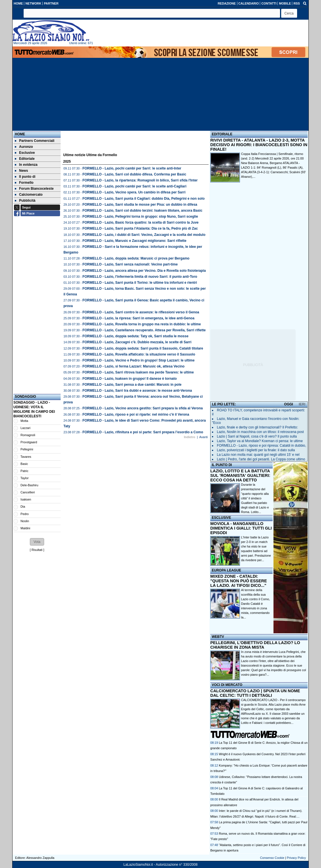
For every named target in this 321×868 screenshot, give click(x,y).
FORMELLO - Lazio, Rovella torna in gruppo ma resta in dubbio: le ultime (142, 324)
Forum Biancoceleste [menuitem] (34, 189)
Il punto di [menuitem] (25, 177)
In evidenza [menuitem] (26, 165)
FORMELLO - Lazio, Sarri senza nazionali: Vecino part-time (130, 264)
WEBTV (218, 637)
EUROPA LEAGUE (226, 570)
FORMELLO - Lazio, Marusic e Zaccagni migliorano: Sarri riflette (134, 241)
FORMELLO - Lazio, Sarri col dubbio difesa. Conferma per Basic (134, 174)
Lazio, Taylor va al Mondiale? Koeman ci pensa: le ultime (260, 441)
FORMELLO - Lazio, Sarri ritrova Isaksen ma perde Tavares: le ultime (138, 372)
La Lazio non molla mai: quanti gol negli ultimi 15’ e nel (258, 455)
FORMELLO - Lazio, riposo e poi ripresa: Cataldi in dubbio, (261, 446)
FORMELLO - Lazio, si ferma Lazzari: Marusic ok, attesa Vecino (134, 366)
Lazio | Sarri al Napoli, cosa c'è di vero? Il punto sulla (257, 436)
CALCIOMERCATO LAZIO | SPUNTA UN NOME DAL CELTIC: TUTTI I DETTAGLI (255, 693)
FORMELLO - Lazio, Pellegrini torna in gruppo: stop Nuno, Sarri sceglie (140, 217)
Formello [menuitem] (24, 183)
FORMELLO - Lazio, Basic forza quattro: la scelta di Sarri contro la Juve (141, 222)
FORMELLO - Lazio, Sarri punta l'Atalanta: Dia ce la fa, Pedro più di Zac (140, 228)
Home (20, 134)
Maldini (25, 528)
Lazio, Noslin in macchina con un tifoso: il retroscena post (260, 432)
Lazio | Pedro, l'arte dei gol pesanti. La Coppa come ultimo (261, 459)
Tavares (26, 457)
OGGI (288, 404)
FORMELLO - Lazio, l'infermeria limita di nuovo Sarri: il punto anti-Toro (140, 277)
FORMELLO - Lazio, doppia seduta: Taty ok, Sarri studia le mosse (136, 336)
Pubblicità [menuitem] (25, 201)
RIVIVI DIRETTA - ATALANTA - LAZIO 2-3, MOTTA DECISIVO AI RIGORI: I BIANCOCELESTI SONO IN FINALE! (259, 145)
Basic (24, 464)
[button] (289, 13)
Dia (23, 506)
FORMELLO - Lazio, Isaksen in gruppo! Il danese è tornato (130, 379)
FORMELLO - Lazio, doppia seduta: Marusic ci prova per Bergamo (136, 258)
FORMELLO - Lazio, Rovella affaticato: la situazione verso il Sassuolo (139, 354)
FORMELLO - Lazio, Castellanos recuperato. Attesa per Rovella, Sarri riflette (144, 330)
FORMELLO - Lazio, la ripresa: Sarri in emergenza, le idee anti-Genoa (138, 318)
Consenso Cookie (272, 858)
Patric (24, 471)
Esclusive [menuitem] (25, 153)
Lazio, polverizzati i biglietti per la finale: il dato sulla (256, 450)
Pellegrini (27, 449)
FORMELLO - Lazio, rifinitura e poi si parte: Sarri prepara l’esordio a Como (143, 432)
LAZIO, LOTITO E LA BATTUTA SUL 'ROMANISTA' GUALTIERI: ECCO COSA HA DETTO (240, 475)
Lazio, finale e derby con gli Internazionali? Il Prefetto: (257, 427)
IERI (302, 404)
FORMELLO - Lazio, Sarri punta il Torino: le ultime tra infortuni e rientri (140, 283)
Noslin (25, 521)
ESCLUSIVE (221, 518)
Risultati (37, 550)
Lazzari (25, 428)
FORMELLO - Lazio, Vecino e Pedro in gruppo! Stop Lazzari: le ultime (139, 360)
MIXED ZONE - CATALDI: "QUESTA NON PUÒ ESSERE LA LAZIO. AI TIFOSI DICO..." (239, 581)
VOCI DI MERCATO (227, 685)
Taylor (25, 478)
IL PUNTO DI (222, 465)
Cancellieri (28, 492)
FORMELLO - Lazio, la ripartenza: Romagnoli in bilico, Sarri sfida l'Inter (140, 180)
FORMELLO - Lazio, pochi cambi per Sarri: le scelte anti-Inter (132, 168)
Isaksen (26, 499)
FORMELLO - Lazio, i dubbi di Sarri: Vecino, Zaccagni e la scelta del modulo (144, 235)
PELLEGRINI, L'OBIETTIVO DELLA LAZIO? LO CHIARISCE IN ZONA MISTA (255, 645)
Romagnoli (28, 435)
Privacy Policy (296, 858)
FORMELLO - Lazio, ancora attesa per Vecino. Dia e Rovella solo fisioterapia (144, 271)
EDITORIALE (222, 134)
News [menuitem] (21, 171)
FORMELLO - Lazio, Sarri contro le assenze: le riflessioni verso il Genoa (141, 312)
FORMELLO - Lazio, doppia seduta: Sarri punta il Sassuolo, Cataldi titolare (143, 348)
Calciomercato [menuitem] (29, 195)
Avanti (203, 437)
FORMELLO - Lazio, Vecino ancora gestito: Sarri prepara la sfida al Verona (143, 408)
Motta (24, 421)
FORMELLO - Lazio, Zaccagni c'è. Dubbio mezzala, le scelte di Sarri (137, 342)
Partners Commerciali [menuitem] (35, 141)
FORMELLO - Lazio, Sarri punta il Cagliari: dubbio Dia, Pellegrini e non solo (144, 199)
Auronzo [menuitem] (24, 147)
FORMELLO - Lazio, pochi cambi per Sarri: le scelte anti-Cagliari (134, 186)
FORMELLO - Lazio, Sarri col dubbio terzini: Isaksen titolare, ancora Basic (142, 211)
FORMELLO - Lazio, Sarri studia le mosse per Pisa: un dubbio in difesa (140, 205)
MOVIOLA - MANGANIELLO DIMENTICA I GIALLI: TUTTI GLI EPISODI (241, 528)
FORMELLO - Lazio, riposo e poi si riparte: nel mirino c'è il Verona (136, 414)
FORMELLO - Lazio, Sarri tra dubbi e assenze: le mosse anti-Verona (137, 391)
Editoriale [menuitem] (25, 159)
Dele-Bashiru (29, 485)
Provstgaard (29, 442)
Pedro (25, 514)
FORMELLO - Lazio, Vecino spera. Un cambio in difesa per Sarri (134, 192)
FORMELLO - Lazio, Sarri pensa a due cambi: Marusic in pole (132, 385)
